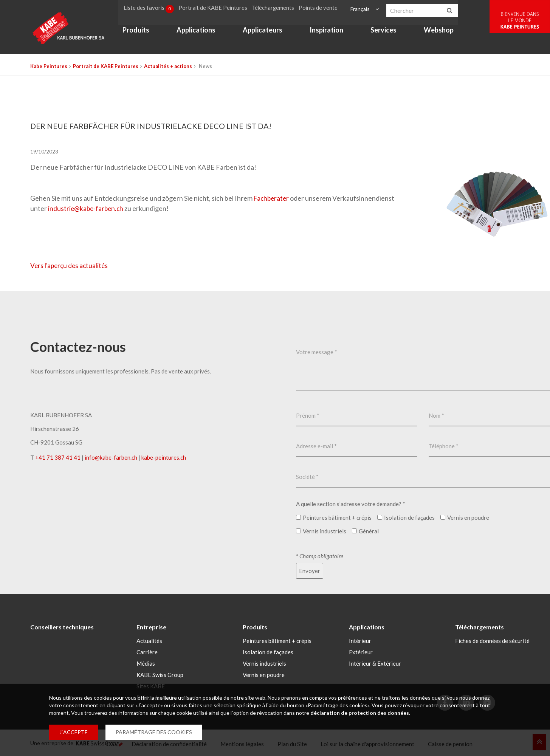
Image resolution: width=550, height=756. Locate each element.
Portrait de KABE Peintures (217, 9)
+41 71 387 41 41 (58, 457)
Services (386, 33)
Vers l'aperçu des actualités (70, 265)
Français (361, 9)
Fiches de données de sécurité (492, 640)
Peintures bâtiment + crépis (277, 640)
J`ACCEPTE (74, 732)
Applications (199, 33)
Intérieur (360, 640)
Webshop (441, 33)
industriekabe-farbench (87, 208)
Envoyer (310, 571)
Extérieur (361, 651)
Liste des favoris (152, 9)
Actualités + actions (168, 66)
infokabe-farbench (111, 457)
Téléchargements (277, 9)
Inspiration (329, 33)
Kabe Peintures (49, 66)
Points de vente (321, 9)
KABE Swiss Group (160, 674)
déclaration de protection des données (360, 713)
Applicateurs (265, 33)
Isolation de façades (268, 651)
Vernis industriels (264, 663)
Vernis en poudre (264, 674)
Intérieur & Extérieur (375, 663)
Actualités (149, 640)
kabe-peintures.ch (164, 457)
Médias (146, 663)
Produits (139, 33)
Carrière (147, 651)
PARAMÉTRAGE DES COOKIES (154, 732)
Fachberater (273, 198)
